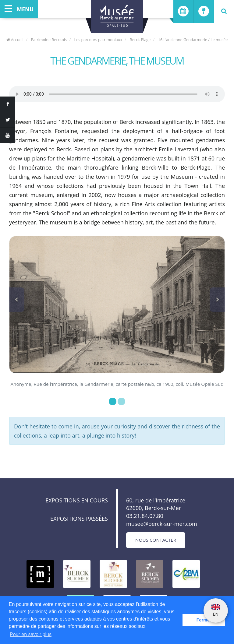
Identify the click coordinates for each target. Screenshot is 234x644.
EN (216, 610)
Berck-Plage (140, 40)
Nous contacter (156, 540)
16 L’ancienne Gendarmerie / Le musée (193, 40)
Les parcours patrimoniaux (98, 40)
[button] (17, 300)
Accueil (15, 40)
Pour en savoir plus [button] (31, 634)
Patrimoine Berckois (49, 40)
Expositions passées (79, 519)
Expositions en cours (77, 500)
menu (19, 9)
